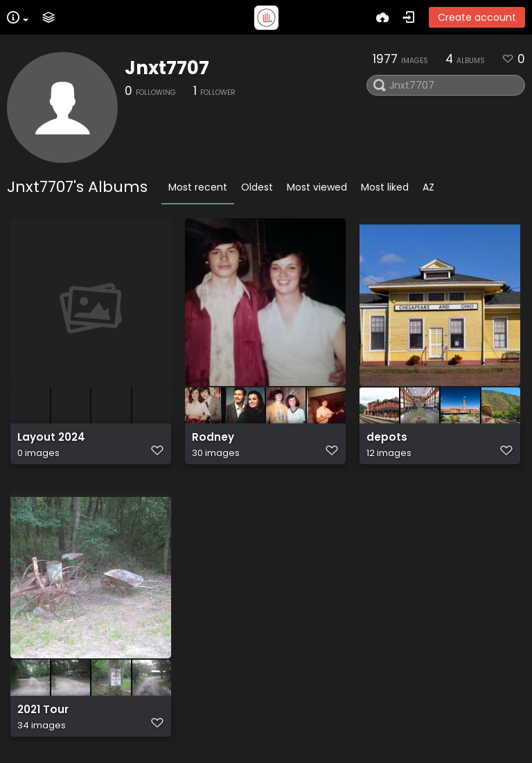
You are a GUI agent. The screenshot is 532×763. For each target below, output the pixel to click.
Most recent (198, 187)
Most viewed (317, 187)
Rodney (213, 437)
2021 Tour (43, 710)
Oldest (257, 187)
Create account (477, 17)
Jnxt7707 (167, 68)
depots (387, 437)
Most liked (385, 187)
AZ (428, 187)
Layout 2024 (51, 437)
